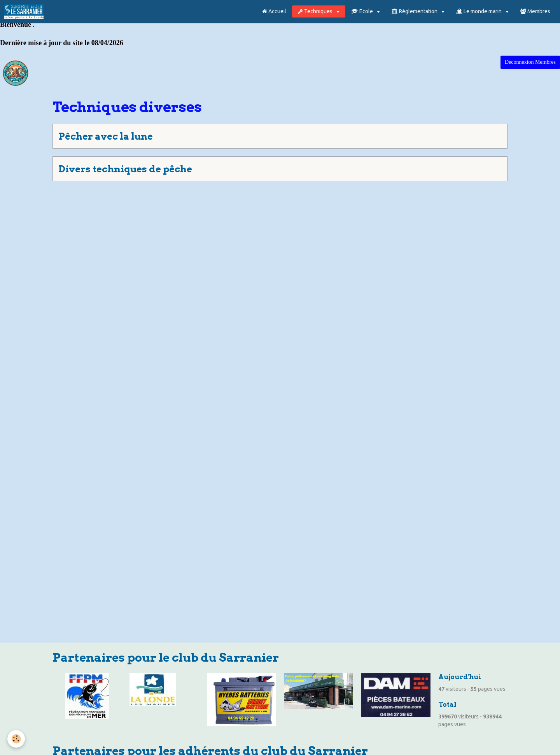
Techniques (316, 11)
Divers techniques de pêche (125, 169)
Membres (535, 11)
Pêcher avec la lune (106, 136)
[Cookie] (17, 739)
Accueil (274, 11)
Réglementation (415, 11)
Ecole (363, 11)
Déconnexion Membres (530, 62)
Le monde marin (479, 11)
